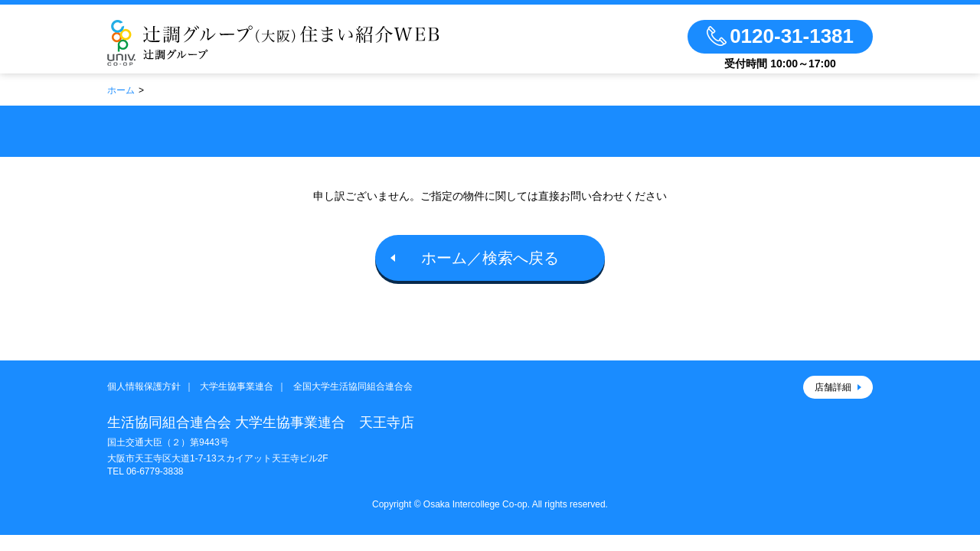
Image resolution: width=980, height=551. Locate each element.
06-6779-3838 (155, 471)
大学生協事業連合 (237, 386)
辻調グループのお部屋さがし (273, 43)
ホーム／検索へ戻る (490, 258)
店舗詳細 (833, 387)
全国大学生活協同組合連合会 (353, 386)
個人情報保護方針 (144, 386)
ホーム (121, 90)
